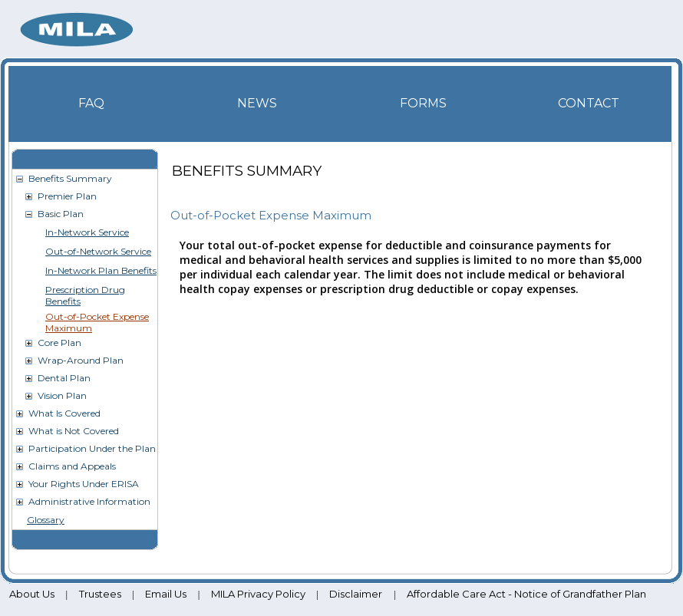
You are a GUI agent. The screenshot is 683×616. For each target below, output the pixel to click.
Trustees (100, 594)
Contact (589, 103)
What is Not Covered (74, 431)
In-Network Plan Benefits (101, 270)
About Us (32, 594)
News (257, 103)
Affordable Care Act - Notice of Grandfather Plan (526, 594)
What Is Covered (64, 413)
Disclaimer (356, 594)
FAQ (91, 103)
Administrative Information (89, 501)
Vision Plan (62, 395)
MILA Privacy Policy (258, 594)
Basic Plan (61, 214)
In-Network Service (87, 232)
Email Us (166, 594)
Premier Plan (67, 196)
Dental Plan (64, 378)
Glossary (46, 520)
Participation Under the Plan (92, 448)
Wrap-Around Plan (81, 360)
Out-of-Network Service (98, 251)
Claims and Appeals (72, 466)
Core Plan (59, 343)
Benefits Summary (70, 178)
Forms (423, 103)
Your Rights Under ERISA (84, 484)
